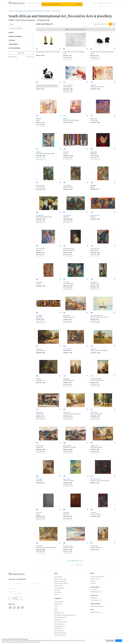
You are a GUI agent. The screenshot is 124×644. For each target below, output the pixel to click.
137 (64, 279)
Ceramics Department (60, 626)
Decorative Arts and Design (61, 622)
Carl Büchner (93, 512)
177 (92, 409)
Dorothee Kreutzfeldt (68, 85)
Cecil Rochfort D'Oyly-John (97, 316)
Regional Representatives (60, 617)
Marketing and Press (59, 613)
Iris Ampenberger (40, 215)
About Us (56, 595)
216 (64, 543)
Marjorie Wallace (67, 479)
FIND (94, 3)
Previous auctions (59, 586)
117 (64, 116)
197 (92, 476)
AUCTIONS (30, 3)
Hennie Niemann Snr (95, 215)
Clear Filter (29, 57)
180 (64, 443)
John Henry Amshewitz (96, 479)
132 (92, 212)
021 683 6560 (94, 598)
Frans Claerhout (39, 282)
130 (37, 212)
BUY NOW (38, 3)
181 (92, 443)
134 (64, 246)
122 (64, 149)
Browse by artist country (60, 579)
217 (92, 543)
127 (37, 183)
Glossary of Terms (95, 579)
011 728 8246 (94, 590)
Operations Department (60, 635)
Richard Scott (66, 152)
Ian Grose (65, 119)
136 (37, 279)
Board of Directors (59, 602)
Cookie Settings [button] (110, 641)
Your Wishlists (58, 592)
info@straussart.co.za (96, 592)
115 (37, 116)
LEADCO (56, 606)
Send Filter (13, 57)
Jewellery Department (59, 624)
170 (64, 376)
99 (91, 49)
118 (92, 116)
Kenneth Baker (66, 316)
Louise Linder (39, 512)
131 (64, 212)
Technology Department (60, 633)
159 (37, 346)
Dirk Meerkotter (94, 282)
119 (37, 149)
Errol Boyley (39, 349)
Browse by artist (58, 577)
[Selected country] (10, 593)
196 (64, 476)
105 (37, 82)
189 (37, 476)
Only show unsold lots (17, 28)
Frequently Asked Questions (97, 577)
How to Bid (93, 583)
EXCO (56, 608)
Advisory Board (58, 604)
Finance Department (59, 631)
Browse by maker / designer (61, 583)
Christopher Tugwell (68, 546)
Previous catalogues (59, 588)
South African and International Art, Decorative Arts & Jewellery (33, 11)
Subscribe (15, 598)
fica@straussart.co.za (96, 612)
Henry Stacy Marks (67, 349)
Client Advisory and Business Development (65, 615)
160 (64, 346)
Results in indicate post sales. (76, 561)
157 (64, 313)
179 (37, 443)
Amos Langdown (40, 185)
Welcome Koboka (40, 446)
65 (37, 49)
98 (64, 49)
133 (37, 246)
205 (92, 510)
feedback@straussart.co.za (97, 606)
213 (37, 543)
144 (92, 279)
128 (64, 183)
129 (92, 183)
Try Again (79, 4)
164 (92, 346)
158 (92, 313)
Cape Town (94, 595)
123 (92, 149)
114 (92, 82)
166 (37, 376)
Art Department (58, 620)
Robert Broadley (94, 546)
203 (64, 510)
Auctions (11, 11)
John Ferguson (39, 479)
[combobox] (12, 583)
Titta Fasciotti (94, 349)
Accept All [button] (119, 641)
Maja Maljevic (94, 85)
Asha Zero (38, 152)
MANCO (56, 611)
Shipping (93, 581)
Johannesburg (95, 587)
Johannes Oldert (94, 446)
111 (64, 82)
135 (92, 246)
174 (64, 409)
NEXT (78, 565)
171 (92, 376)
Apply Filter (21, 53)
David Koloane (94, 119)
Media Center (57, 590)
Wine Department (58, 628)
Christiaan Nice (67, 412)
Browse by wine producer (60, 581)
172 (37, 409)
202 (37, 510)
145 (37, 313)
